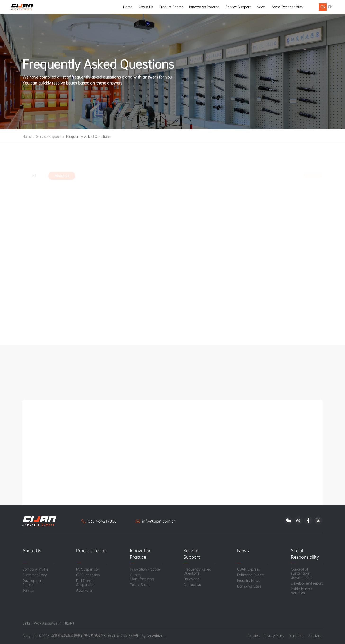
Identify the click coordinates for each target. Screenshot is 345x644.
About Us (146, 7)
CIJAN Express (249, 569)
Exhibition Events (251, 575)
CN (323, 7)
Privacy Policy (274, 636)
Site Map (315, 636)
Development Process (33, 583)
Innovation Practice (204, 7)
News (261, 7)
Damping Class (249, 586)
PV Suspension (88, 569)
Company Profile (35, 569)
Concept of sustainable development (301, 573)
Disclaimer (296, 636)
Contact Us (192, 585)
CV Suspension (88, 575)
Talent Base (139, 585)
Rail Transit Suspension (85, 583)
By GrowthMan (154, 636)
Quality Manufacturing (142, 577)
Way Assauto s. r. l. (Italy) (54, 623)
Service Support (238, 7)
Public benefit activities (302, 591)
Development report (307, 583)
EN (330, 7)
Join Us (28, 590)
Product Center (171, 7)
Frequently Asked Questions (88, 139)
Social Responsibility (288, 7)
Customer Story (35, 575)
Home (128, 7)
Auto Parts (85, 590)
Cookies (254, 636)
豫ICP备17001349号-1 (124, 636)
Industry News (249, 581)
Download (192, 579)
